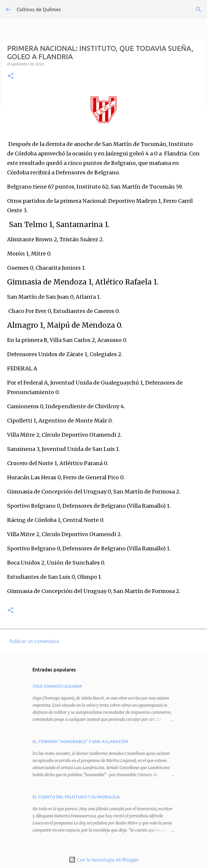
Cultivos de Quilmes (39, 9)
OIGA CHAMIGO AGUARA (57, 686)
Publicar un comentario (34, 641)
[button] (11, 76)
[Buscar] (199, 9)
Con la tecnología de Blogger (104, 860)
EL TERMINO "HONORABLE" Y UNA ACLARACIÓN (80, 742)
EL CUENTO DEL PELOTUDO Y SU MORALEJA (76, 797)
